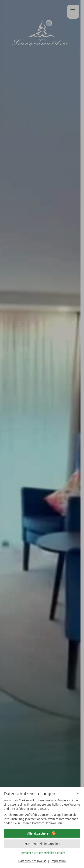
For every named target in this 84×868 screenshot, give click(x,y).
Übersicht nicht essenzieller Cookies (42, 853)
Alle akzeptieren (42, 833)
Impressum (58, 861)
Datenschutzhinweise (32, 861)
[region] (42, 812)
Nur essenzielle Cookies (42, 844)
